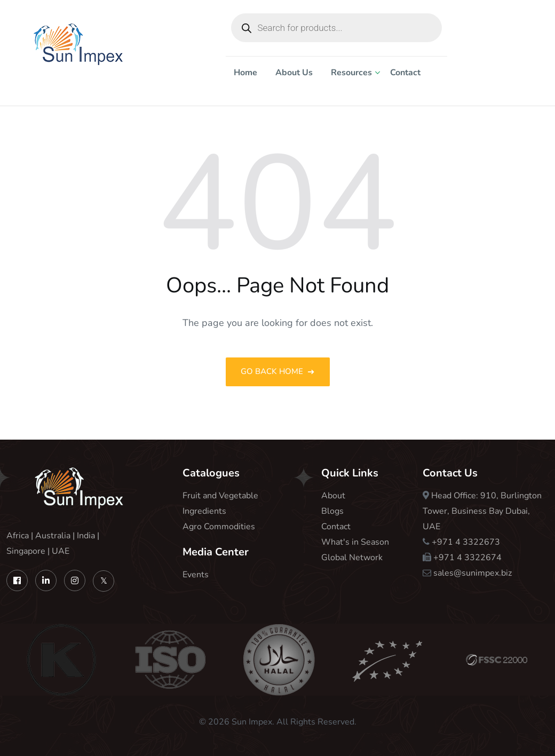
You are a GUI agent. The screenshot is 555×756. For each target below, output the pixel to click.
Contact (405, 73)
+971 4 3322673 (466, 542)
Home (245, 73)
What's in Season (355, 542)
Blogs (332, 511)
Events (196, 575)
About (333, 496)
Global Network (352, 558)
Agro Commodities (219, 527)
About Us (294, 73)
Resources (351, 73)
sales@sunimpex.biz (473, 573)
